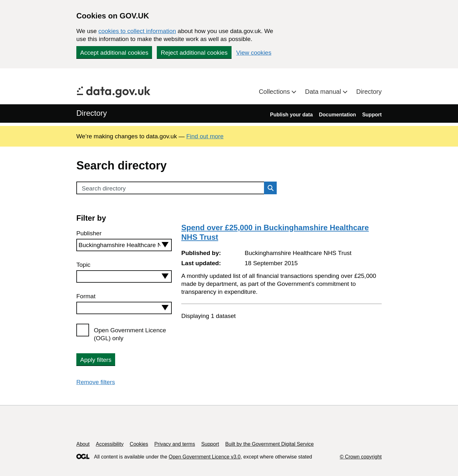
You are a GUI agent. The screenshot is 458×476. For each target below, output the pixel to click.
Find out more (205, 136)
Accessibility (110, 444)
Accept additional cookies (114, 53)
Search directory (104, 188)
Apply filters (96, 360)
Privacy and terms (175, 444)
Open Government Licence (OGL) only (130, 334)
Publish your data (291, 115)
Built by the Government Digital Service (269, 444)
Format (86, 296)
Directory (369, 92)
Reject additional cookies (194, 53)
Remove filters (96, 382)
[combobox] (124, 245)
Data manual (324, 92)
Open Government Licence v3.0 (205, 457)
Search (269, 188)
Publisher (89, 233)
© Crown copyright (361, 457)
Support (372, 115)
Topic (83, 265)
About (83, 444)
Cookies (139, 444)
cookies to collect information (137, 31)
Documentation (337, 115)
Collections (275, 92)
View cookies (254, 53)
